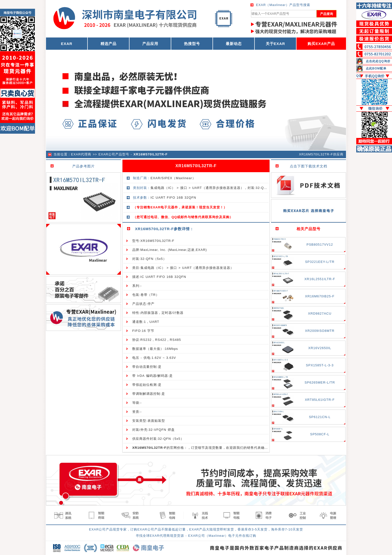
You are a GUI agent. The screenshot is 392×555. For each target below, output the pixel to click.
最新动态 (234, 44)
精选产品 (108, 44)
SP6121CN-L (320, 417)
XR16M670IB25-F (320, 296)
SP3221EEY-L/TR (320, 262)
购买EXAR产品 (321, 44)
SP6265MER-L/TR (320, 382)
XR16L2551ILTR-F (320, 279)
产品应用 (150, 44)
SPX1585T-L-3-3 (320, 365)
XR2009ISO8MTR (320, 331)
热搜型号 (192, 44)
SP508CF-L (320, 434)
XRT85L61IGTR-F (320, 400)
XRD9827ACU (320, 313)
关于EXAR (275, 44)
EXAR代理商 (81, 154)
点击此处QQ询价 (378, 61)
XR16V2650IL (320, 348)
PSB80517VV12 (320, 245)
